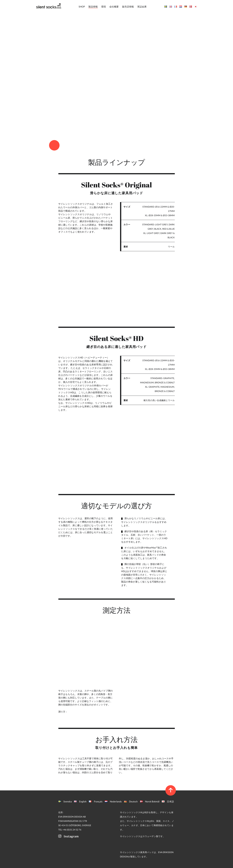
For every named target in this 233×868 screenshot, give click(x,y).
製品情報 (93, 7)
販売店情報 (128, 7)
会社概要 (114, 7)
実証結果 (142, 7)
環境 (104, 7)
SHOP (82, 7)
